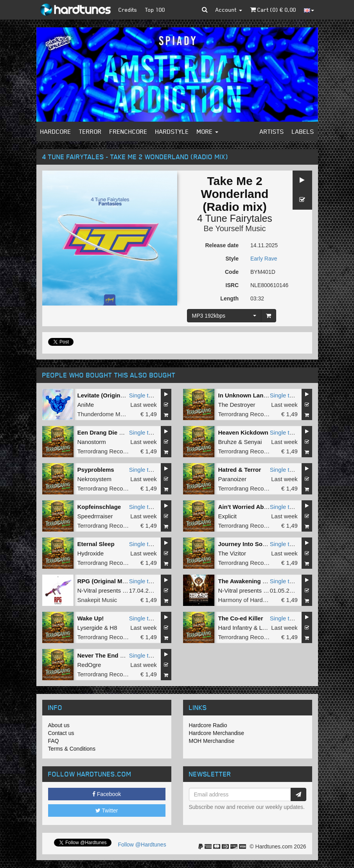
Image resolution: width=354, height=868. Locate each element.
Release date (222, 245)
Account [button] (229, 10)
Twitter (107, 810)
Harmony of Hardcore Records (258, 600)
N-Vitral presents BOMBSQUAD (119, 590)
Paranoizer (233, 479)
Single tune (144, 395)
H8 (113, 628)
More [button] (208, 131)
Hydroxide (91, 553)
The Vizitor (232, 553)
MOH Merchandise (212, 741)
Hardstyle (172, 131)
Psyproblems (96, 470)
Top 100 (155, 10)
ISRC (232, 285)
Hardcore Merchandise (217, 733)
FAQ (54, 741)
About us (59, 725)
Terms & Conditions (72, 749)
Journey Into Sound (246, 544)
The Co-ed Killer (241, 618)
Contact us (61, 733)
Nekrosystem (95, 479)
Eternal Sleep (96, 544)
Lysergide (90, 628)
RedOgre (89, 665)
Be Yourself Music (235, 228)
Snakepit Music (97, 600)
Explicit (228, 516)
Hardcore (56, 131)
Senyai (253, 442)
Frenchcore (128, 131)
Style (232, 259)
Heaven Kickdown (243, 432)
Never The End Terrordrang (115, 655)
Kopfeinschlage (99, 507)
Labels (303, 131)
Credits (128, 10)
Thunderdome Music (104, 414)
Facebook (107, 794)
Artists (272, 131)
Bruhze (228, 442)
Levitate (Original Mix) (108, 395)
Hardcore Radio (208, 725)
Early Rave (264, 259)
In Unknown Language (250, 395)
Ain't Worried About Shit (252, 507)
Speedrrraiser (95, 516)
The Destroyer (237, 405)
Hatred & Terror (240, 470)
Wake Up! (91, 618)
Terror (90, 131)
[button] (205, 10)
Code (232, 272)
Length (229, 298)
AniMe (86, 405)
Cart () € (273, 10)
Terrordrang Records (245, 414)
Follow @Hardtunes (142, 845)
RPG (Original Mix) (103, 581)
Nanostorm (92, 442)
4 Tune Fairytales (235, 218)
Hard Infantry (235, 628)
